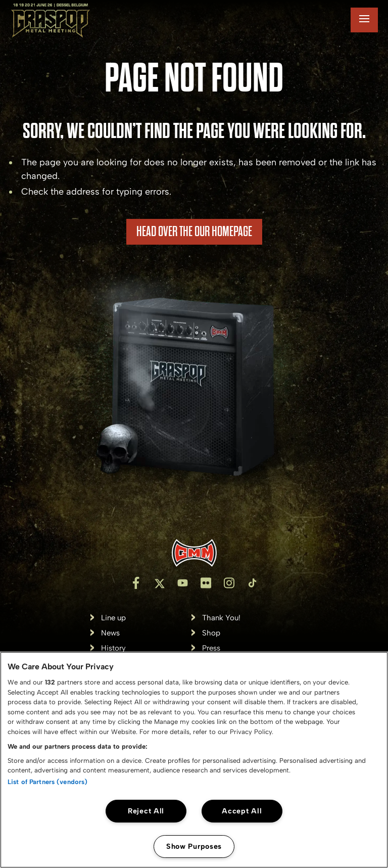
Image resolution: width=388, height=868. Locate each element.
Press (211, 648)
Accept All (242, 811)
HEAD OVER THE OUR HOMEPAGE (194, 232)
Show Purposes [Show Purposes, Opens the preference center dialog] (194, 846)
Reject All (146, 811)
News (110, 633)
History (113, 648)
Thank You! (221, 618)
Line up (113, 618)
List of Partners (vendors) (47, 782)
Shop (211, 633)
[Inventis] (194, 553)
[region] (194, 760)
